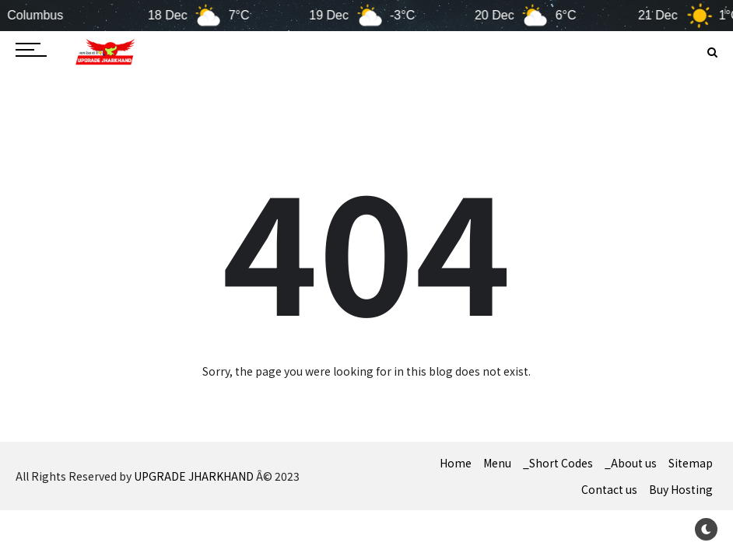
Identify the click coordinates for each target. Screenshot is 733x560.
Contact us (609, 489)
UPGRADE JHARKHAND (194, 476)
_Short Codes (558, 463)
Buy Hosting (681, 489)
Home (456, 463)
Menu (497, 463)
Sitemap (691, 463)
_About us (631, 463)
